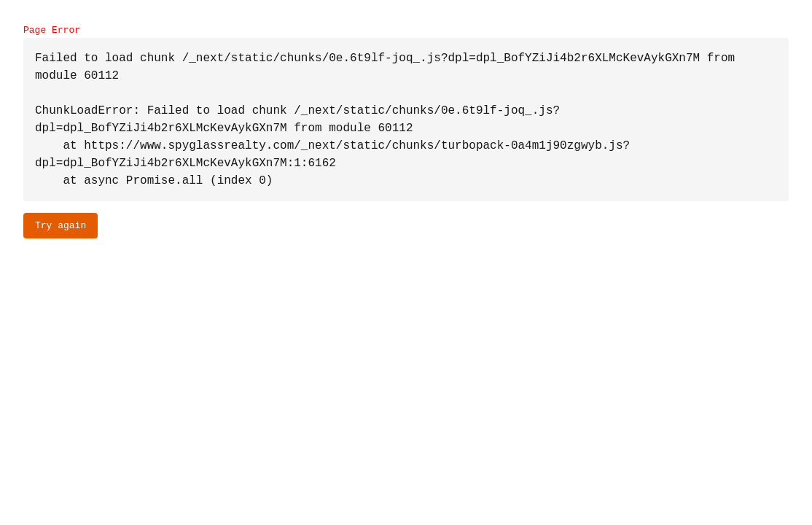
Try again (60, 225)
